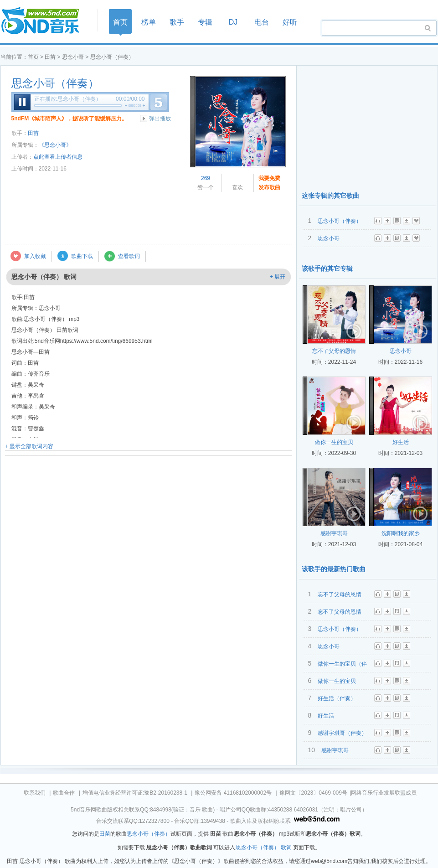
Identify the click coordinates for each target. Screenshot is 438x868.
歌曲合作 (64, 793)
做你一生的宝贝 (334, 442)
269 (206, 178)
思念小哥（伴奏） (55, 83)
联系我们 (35, 793)
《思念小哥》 (55, 145)
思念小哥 (73, 57)
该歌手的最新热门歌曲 (334, 569)
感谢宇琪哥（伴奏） (342, 733)
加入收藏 (35, 256)
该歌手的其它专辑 (327, 269)
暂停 (22, 102)
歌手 (177, 22)
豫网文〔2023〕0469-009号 (313, 793)
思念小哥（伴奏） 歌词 (264, 847)
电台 (262, 22)
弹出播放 (160, 119)
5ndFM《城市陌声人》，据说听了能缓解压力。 (70, 119)
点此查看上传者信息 (58, 157)
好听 (290, 22)
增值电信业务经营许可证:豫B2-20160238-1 (135, 793)
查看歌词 (129, 256)
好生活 (401, 442)
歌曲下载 (82, 256)
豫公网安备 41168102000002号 (233, 793)
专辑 (205, 22)
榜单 (149, 22)
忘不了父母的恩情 (334, 351)
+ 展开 (278, 277)
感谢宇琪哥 (334, 533)
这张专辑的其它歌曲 (330, 196)
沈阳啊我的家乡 (401, 533)
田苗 (50, 57)
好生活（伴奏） (337, 698)
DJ (233, 22)
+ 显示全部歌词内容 (29, 446)
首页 (46, 21)
